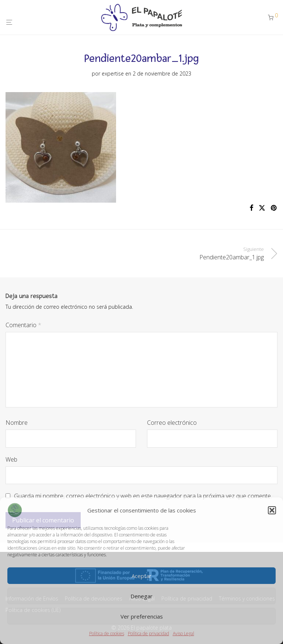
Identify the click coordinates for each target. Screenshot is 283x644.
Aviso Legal (184, 633)
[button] (272, 510)
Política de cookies (107, 633)
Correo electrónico (172, 423)
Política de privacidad (149, 633)
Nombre (17, 423)
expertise (113, 73)
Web (11, 459)
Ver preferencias (142, 616)
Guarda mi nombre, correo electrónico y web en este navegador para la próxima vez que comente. (143, 496)
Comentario (23, 325)
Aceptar (141, 576)
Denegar (141, 596)
